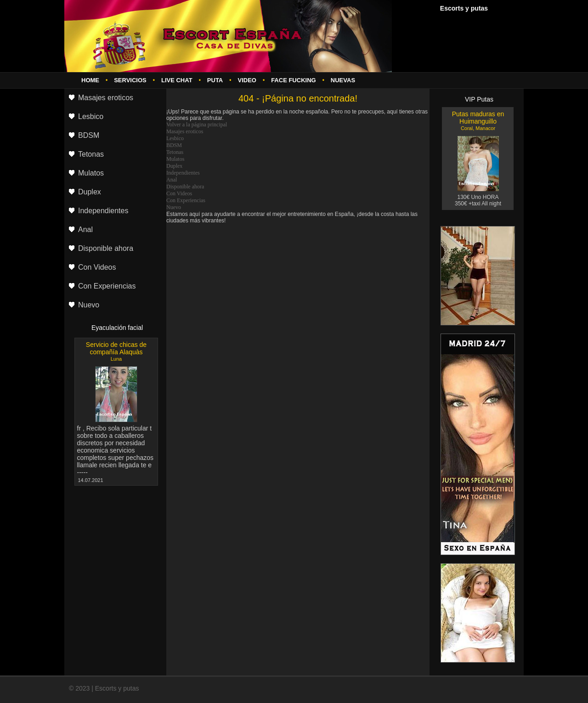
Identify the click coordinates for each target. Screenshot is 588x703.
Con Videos (179, 193)
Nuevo (174, 207)
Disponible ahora (185, 187)
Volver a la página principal (197, 125)
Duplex (174, 166)
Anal (172, 180)
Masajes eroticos (185, 131)
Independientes (183, 173)
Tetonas (175, 152)
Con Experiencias (186, 200)
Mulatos (175, 159)
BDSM (174, 145)
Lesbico (175, 138)
